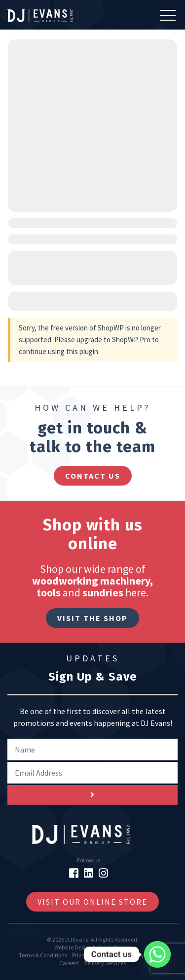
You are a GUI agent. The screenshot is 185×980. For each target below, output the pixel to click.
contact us (93, 476)
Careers (69, 963)
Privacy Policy (89, 955)
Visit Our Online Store (92, 902)
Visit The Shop (92, 618)
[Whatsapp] (157, 954)
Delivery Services (105, 963)
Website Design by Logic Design (93, 947)
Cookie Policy (128, 955)
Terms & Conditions (43, 955)
